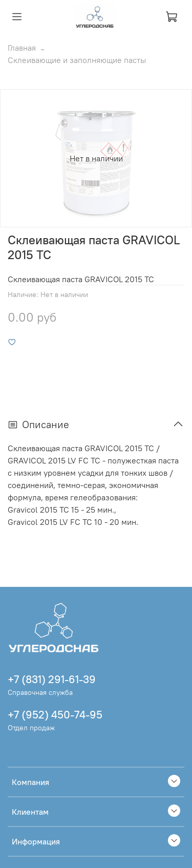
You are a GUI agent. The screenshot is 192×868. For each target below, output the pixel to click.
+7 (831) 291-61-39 (52, 679)
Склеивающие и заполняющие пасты (77, 60)
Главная (22, 48)
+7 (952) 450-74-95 (55, 715)
